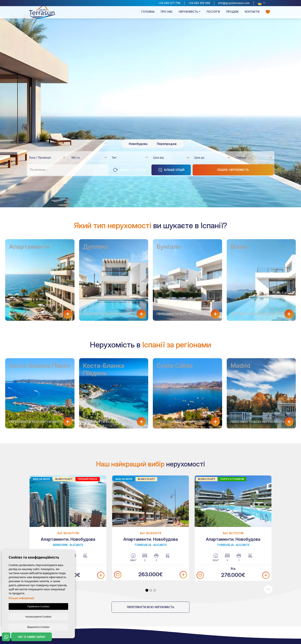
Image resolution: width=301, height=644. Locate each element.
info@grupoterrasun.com (234, 3)
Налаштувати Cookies (38, 616)
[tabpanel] (68, 528)
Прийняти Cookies (38, 606)
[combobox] (47, 157)
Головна (148, 15)
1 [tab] (147, 590)
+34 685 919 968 (199, 3)
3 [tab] (155, 590)
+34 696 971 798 (169, 3)
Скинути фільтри (130, 170)
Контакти (252, 15)
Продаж (232, 15)
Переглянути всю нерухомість (150, 607)
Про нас (167, 15)
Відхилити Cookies (38, 627)
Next (268, 589)
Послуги (213, 15)
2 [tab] (151, 590)
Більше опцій (171, 170)
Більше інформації (21, 598)
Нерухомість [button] (188, 15)
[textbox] (48, 158)
